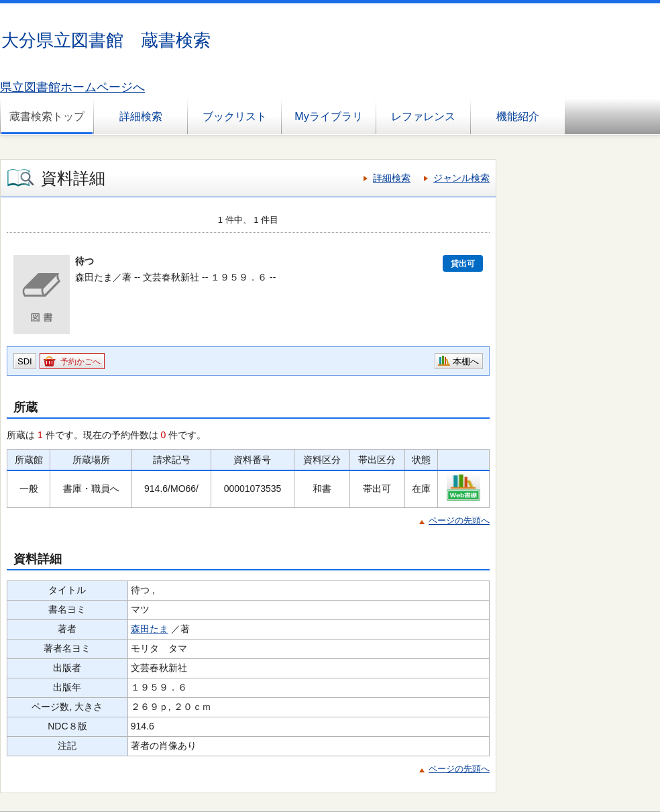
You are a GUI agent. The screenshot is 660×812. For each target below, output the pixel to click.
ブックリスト (235, 116)
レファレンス (423, 116)
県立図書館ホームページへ (72, 87)
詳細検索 (141, 116)
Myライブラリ (328, 116)
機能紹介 (518, 116)
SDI (25, 361)
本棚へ (466, 361)
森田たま (150, 629)
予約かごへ (80, 362)
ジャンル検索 (461, 178)
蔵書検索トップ (47, 116)
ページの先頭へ (459, 520)
